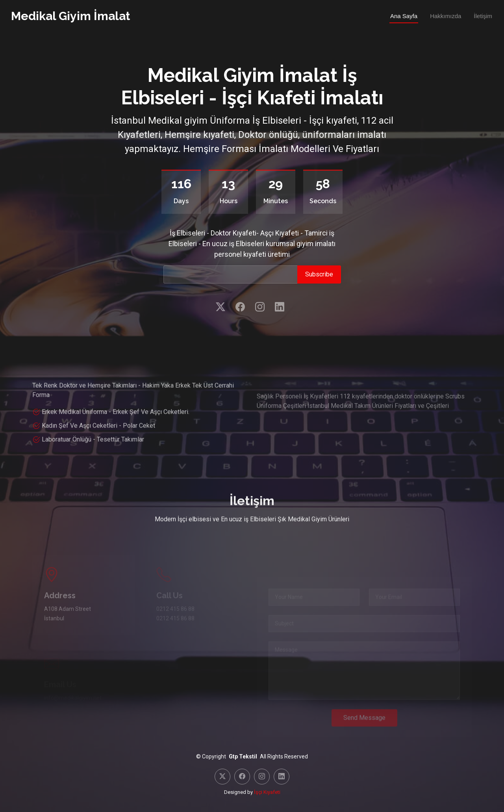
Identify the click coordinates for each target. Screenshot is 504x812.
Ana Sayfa (404, 16)
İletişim (483, 16)
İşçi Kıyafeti (267, 792)
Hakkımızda (446, 16)
